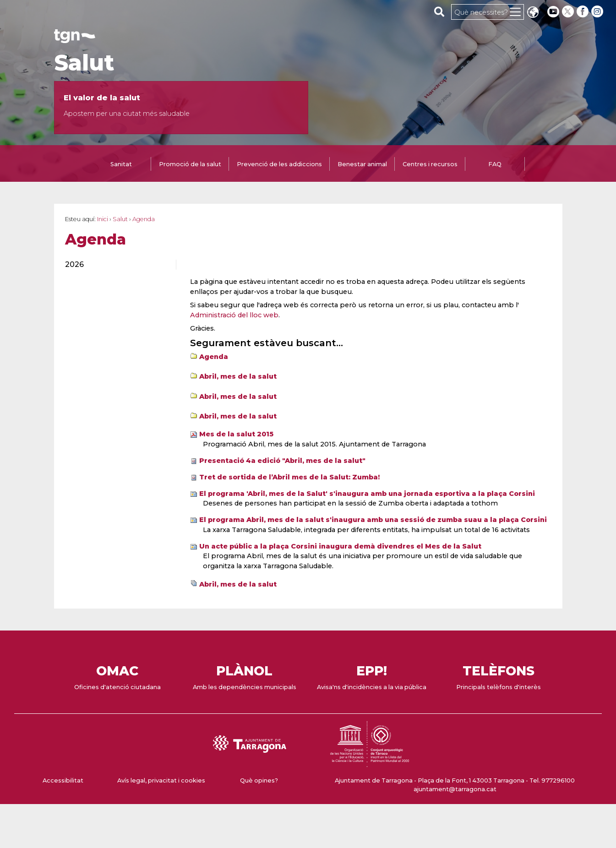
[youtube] (553, 12)
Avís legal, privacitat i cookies (161, 780)
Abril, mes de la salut (238, 376)
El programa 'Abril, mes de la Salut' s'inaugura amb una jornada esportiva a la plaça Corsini (367, 494)
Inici (103, 219)
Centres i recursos (430, 164)
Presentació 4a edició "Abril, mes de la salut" (282, 461)
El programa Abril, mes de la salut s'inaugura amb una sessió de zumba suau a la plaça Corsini (373, 520)
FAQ (495, 164)
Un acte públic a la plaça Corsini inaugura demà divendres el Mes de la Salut (340, 546)
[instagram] (598, 12)
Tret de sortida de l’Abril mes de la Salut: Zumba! (289, 477)
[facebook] (583, 12)
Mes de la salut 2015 (236, 434)
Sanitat (121, 164)
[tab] (121, 165)
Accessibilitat (63, 780)
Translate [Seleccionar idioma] (533, 13)
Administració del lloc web (234, 315)
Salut (84, 63)
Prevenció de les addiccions (279, 164)
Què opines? (259, 780)
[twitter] (569, 12)
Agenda (214, 357)
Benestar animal (362, 164)
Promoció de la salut (190, 164)
